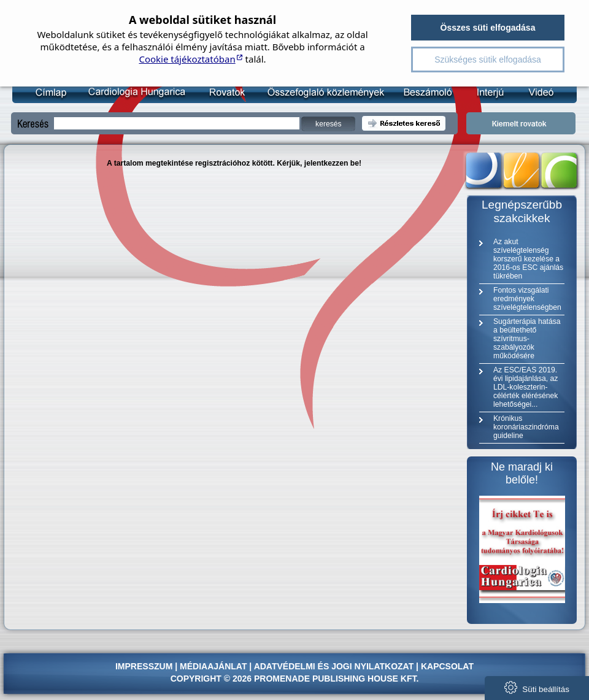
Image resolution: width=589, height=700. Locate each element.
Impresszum (144, 666)
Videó (533, 92)
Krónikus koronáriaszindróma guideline (526, 427)
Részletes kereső (404, 123)
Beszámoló (422, 92)
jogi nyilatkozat (372, 666)
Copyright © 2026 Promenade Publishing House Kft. (295, 679)
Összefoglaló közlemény (321, 92)
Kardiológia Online (135, 92)
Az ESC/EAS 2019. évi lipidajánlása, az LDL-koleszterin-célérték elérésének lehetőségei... (525, 387)
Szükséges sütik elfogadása (488, 60)
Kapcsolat (447, 666)
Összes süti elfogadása (488, 28)
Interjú (484, 92)
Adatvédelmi (285, 666)
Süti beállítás (537, 687)
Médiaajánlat (213, 666)
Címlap (50, 92)
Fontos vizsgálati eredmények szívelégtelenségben (527, 299)
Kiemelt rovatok (521, 123)
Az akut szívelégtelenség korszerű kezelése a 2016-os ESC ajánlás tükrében (528, 259)
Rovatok (224, 92)
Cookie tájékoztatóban (187, 59)
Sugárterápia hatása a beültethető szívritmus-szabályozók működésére (527, 339)
